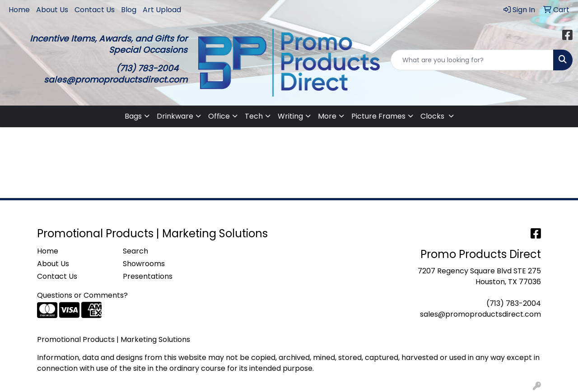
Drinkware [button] (175, 116)
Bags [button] (133, 116)
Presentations (148, 276)
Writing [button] (290, 116)
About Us (52, 10)
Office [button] (219, 116)
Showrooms (144, 264)
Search (135, 251)
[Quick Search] (472, 60)
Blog (129, 10)
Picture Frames (378, 116)
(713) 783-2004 (514, 303)
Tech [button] (254, 116)
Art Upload (162, 10)
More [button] (327, 116)
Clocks (433, 116)
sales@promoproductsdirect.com (480, 314)
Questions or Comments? (82, 295)
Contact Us (95, 10)
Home (19, 10)
